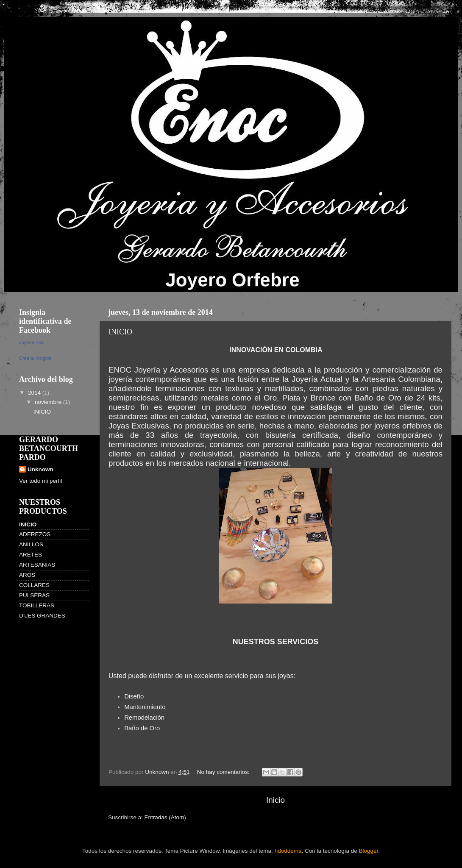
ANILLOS (31, 544)
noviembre (49, 402)
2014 (35, 393)
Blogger (369, 851)
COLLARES (34, 585)
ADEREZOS (35, 534)
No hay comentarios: (224, 772)
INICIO (120, 332)
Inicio (276, 800)
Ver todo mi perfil (40, 481)
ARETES (31, 555)
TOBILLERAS (37, 605)
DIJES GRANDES (42, 616)
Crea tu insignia (35, 358)
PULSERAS (34, 595)
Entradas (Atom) (165, 817)
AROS (27, 575)
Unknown (40, 469)
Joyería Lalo (32, 342)
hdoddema (288, 851)
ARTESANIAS (37, 565)
